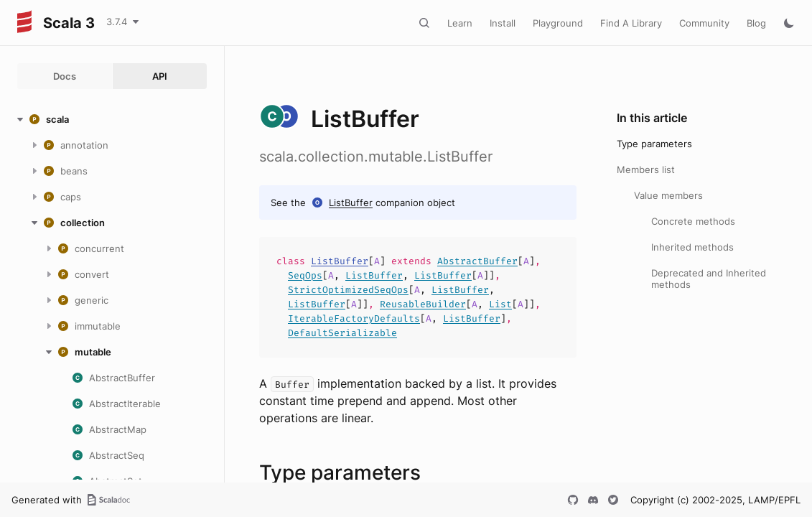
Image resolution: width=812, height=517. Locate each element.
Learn (460, 23)
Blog (756, 23)
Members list (646, 169)
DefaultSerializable (342, 333)
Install (503, 23)
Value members (668, 195)
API (160, 76)
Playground (558, 23)
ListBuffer (351, 202)
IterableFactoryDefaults (354, 318)
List (500, 304)
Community (704, 23)
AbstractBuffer (477, 261)
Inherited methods (692, 247)
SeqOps (305, 275)
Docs (65, 76)
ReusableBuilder (423, 304)
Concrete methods (693, 221)
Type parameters (654, 144)
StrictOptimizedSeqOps (348, 290)
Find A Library (631, 23)
